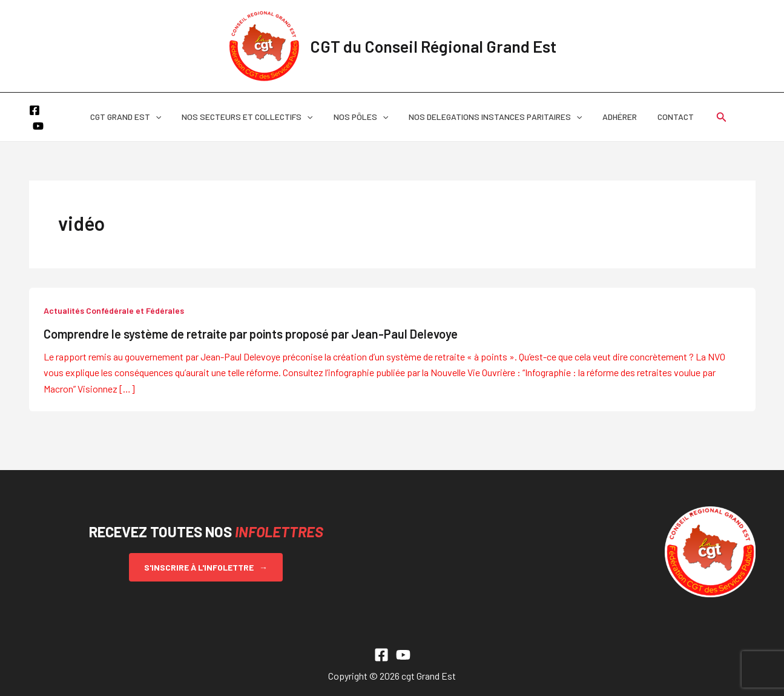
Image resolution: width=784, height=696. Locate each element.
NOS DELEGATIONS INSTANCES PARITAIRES (493, 117)
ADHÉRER (614, 117)
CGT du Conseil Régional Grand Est (433, 46)
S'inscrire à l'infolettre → (206, 567)
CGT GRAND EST (135, 117)
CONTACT (667, 117)
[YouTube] (53, 118)
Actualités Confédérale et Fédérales (114, 310)
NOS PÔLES (363, 117)
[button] (165, 117)
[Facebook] (35, 118)
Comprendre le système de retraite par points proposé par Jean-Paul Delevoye (251, 334)
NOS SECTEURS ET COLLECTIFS (252, 117)
